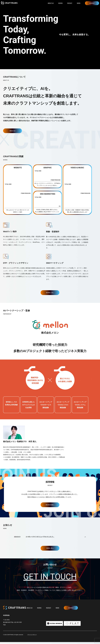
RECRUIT (70, 3)
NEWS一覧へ (50, 549)
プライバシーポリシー (33, 637)
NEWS (79, 3)
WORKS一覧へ (50, 293)
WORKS (60, 3)
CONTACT (92, 3)
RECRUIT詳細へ (50, 505)
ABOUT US (51, 3)
